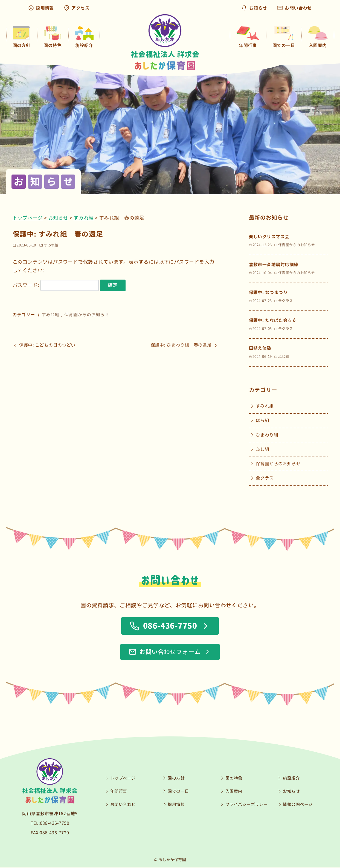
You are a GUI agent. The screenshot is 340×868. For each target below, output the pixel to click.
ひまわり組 (267, 435)
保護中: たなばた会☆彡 (273, 320)
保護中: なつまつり (268, 292)
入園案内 (234, 792)
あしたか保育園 (172, 860)
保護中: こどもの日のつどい (47, 345)
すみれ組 (84, 218)
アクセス (77, 8)
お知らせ (254, 8)
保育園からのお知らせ (87, 315)
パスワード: (56, 285)
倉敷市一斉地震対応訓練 (274, 265)
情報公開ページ (298, 805)
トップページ (28, 218)
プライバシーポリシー (247, 805)
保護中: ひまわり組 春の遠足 (181, 345)
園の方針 (176, 779)
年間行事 (119, 792)
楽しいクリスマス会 (269, 237)
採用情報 (41, 8)
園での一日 (178, 792)
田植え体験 (260, 348)
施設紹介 (291, 779)
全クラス (265, 478)
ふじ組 (262, 449)
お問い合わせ (294, 8)
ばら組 (262, 420)
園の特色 (234, 779)
